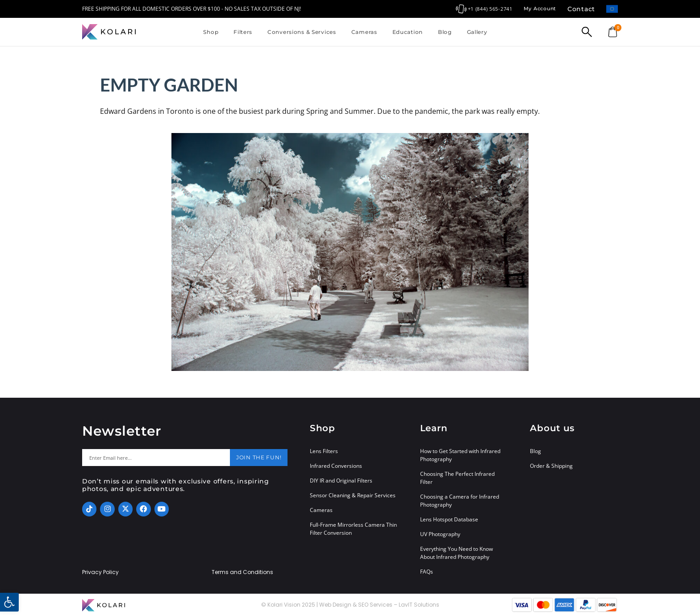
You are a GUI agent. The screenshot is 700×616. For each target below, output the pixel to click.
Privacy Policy (100, 572)
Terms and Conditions (242, 572)
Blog (445, 32)
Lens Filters (324, 451)
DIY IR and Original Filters (341, 481)
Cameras (364, 32)
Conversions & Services (302, 32)
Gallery (477, 32)
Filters (243, 32)
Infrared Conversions (336, 466)
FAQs (427, 572)
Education (408, 32)
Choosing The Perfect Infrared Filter (457, 478)
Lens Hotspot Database (449, 519)
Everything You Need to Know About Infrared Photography (456, 553)
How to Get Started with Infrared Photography (460, 455)
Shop (211, 32)
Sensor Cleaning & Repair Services (353, 495)
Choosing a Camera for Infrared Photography (460, 501)
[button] (9, 602)
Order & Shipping (551, 466)
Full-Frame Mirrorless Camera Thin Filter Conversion (353, 529)
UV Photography (440, 534)
